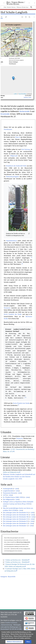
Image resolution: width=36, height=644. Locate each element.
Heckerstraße (24, 111)
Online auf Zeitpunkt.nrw (11, 472)
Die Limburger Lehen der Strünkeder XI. (16, 513)
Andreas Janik (27, 97)
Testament (7, 308)
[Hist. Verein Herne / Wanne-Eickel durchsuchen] (18, 7)
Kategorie (4, 577)
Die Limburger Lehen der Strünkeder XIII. (16, 517)
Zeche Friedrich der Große (13, 314)
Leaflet (15, 94)
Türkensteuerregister (12, 177)
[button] (14, 642)
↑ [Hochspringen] (5, 560)
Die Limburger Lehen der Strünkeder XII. (16, 515)
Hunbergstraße (8, 489)
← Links (16, 489)
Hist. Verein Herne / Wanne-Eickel (16, 3)
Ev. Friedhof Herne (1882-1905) (13, 497)
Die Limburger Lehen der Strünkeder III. (16, 521)
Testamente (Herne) (9, 493)
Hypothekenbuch (11, 241)
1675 (5, 495)
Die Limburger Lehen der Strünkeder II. (15, 523)
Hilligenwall (14, 156)
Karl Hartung (26, 149)
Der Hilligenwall (8, 499)
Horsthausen (8, 129)
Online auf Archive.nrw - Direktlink (17, 560)
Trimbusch (19, 438)
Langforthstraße (8, 491)
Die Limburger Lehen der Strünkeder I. (15, 526)
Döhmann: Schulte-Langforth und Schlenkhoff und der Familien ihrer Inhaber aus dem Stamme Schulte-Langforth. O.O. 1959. (19, 477)
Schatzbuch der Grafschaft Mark (16, 166)
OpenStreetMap (22, 94)
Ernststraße (5, 114)
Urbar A (18, 137)
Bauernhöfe (12, 577)
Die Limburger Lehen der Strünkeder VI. (16, 519)
